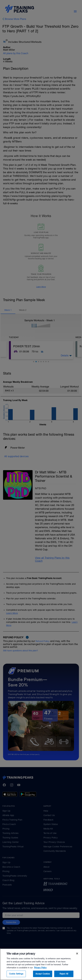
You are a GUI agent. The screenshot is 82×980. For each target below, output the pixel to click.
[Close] (77, 959)
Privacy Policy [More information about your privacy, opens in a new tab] (40, 973)
